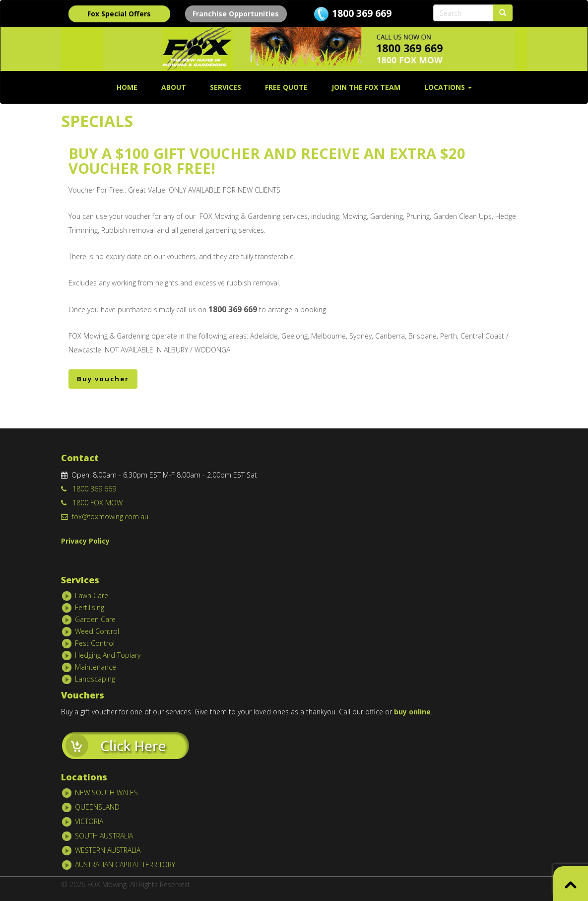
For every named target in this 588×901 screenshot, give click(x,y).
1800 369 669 (362, 13)
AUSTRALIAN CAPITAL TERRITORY (125, 865)
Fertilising (90, 607)
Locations (448, 87)
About (174, 87)
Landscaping (95, 678)
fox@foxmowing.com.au (105, 517)
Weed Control (97, 631)
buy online (412, 712)
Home (127, 87)
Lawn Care (92, 595)
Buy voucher (103, 379)
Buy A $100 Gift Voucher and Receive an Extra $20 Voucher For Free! (267, 161)
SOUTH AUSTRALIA (104, 836)
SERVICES (226, 87)
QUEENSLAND (97, 807)
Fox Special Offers (119, 14)
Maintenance (96, 666)
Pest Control (95, 643)
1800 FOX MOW (92, 503)
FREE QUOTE (286, 87)
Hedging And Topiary (108, 655)
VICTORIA (89, 821)
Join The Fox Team (366, 87)
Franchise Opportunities (236, 14)
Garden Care (95, 619)
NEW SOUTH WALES (106, 793)
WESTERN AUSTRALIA (108, 850)
